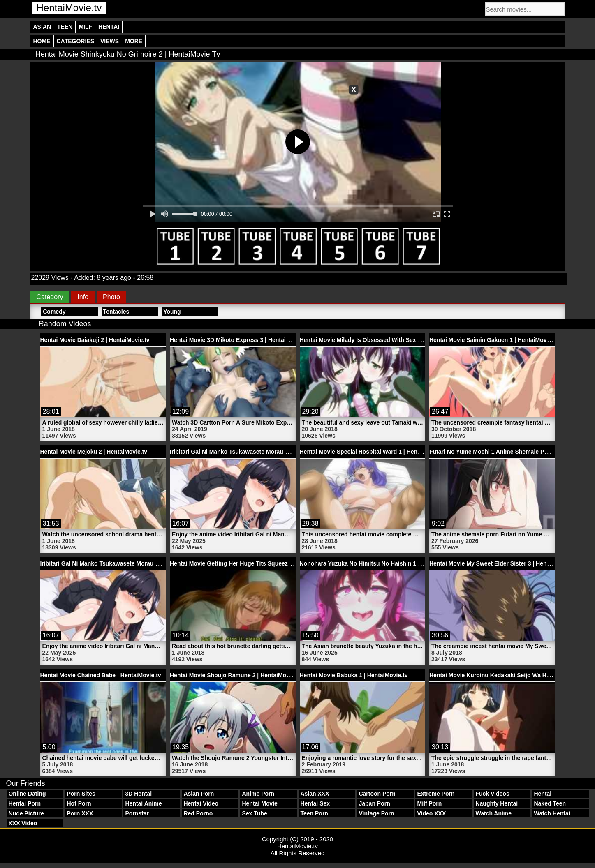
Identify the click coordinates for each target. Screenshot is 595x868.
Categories (76, 41)
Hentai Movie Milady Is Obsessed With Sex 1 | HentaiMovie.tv (383, 340)
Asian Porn (199, 794)
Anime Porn (258, 794)
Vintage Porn (376, 813)
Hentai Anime (143, 803)
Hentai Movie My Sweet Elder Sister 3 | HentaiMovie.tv (503, 563)
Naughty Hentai (497, 803)
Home (42, 41)
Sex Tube (254, 813)
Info (83, 297)
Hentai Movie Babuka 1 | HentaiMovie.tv (354, 675)
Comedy (54, 312)
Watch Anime (493, 813)
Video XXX (431, 813)
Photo (111, 297)
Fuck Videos (492, 794)
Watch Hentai (552, 813)
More (134, 41)
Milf (85, 27)
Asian (42, 27)
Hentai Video (201, 803)
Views (110, 41)
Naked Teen (550, 803)
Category (50, 297)
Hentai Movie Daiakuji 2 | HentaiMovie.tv (95, 340)
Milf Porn (429, 803)
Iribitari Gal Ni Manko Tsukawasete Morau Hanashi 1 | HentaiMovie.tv (264, 452)
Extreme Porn (436, 794)
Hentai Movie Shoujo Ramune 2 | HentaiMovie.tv (235, 675)
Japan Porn (374, 803)
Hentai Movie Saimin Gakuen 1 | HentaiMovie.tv (494, 340)
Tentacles (116, 312)
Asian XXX (315, 794)
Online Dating (27, 794)
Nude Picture (26, 813)
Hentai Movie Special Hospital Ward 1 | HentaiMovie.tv (374, 452)
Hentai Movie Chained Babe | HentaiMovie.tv (101, 675)
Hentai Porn (24, 803)
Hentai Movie (259, 803)
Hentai (109, 27)
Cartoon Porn (377, 794)
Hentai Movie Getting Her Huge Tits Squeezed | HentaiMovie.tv (255, 563)
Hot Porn (79, 803)
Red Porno (198, 813)
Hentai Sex (315, 803)
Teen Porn (314, 813)
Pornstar (137, 813)
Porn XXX (80, 813)
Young (172, 312)
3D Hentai (138, 794)
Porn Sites (81, 794)
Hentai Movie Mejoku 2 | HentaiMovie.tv (94, 452)
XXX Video (23, 823)
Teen (65, 27)
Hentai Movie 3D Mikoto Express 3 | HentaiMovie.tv (239, 340)
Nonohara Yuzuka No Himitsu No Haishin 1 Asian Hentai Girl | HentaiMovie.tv (405, 563)
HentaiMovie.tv (69, 8)
